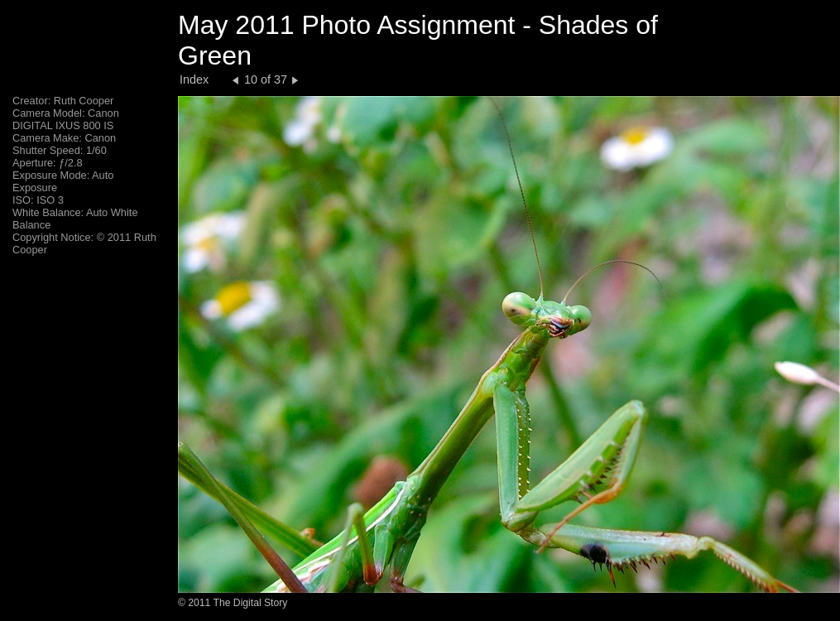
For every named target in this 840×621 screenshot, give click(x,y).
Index (194, 79)
